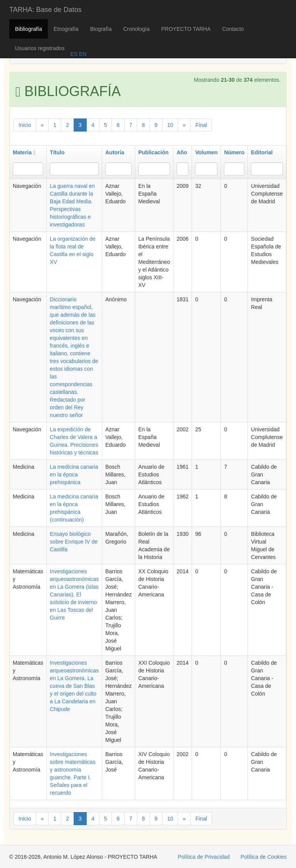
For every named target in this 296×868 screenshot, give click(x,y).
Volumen (206, 152)
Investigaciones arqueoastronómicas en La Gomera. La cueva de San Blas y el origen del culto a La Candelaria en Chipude (74, 686)
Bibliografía (29, 29)
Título (57, 152)
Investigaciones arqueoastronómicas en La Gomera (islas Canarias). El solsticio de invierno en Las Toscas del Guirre (74, 594)
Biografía (101, 29)
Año (182, 152)
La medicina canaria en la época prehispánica (74, 475)
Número (234, 152)
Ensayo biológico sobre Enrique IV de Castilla (74, 542)
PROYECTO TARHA (186, 29)
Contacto (233, 29)
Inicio (25, 125)
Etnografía (66, 29)
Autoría (115, 152)
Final (201, 125)
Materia (24, 152)
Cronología (137, 29)
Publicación (154, 152)
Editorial (262, 152)
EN (82, 54)
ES (74, 54)
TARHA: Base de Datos (45, 10)
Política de (264, 857)
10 (170, 125)
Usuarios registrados (40, 48)
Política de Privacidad (204, 857)
